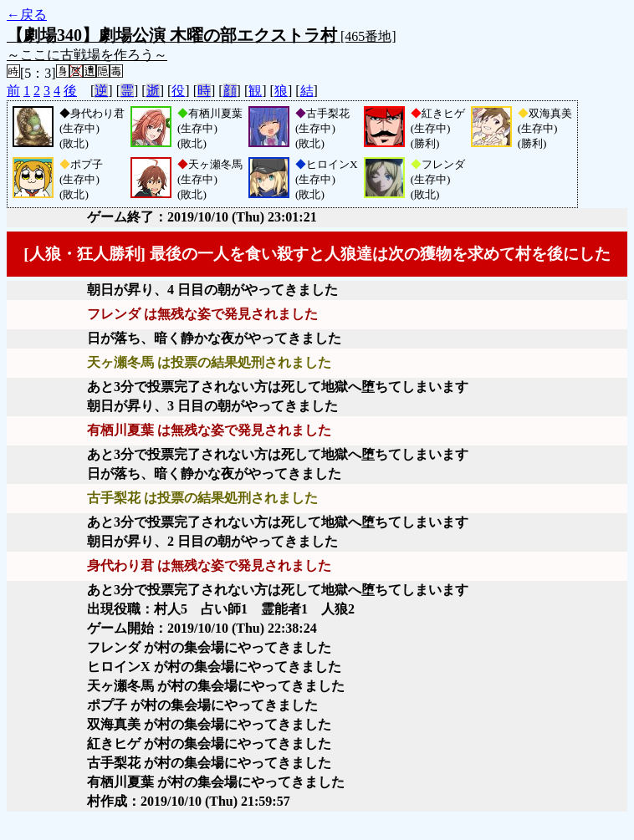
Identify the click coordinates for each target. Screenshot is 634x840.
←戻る (27, 15)
